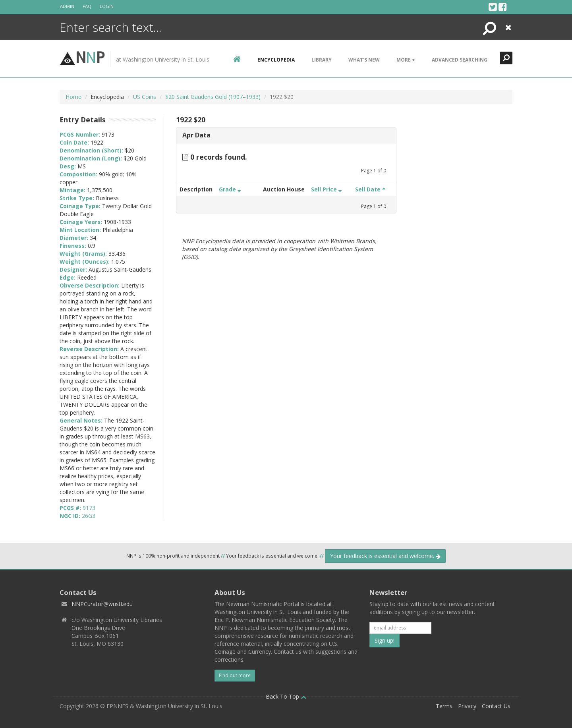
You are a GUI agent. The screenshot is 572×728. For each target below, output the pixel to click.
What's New (364, 60)
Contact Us (496, 706)
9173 (89, 508)
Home (73, 97)
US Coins (145, 97)
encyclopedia (276, 60)
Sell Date (370, 189)
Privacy (467, 706)
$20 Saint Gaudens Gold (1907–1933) (213, 97)
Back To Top (286, 696)
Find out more (235, 675)
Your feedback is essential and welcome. (385, 556)
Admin (67, 6)
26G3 (89, 516)
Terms (444, 706)
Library (322, 60)
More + (406, 60)
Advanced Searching (460, 60)
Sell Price (326, 189)
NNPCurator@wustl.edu (102, 604)
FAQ (87, 6)
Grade (230, 189)
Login (107, 6)
